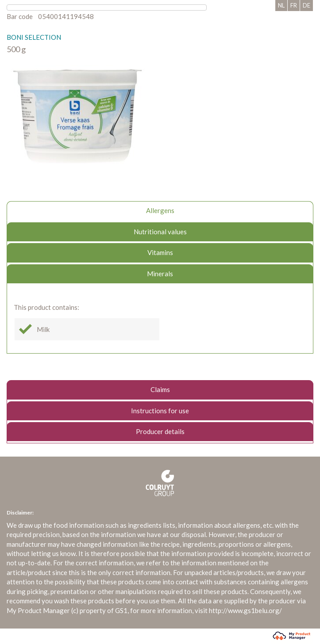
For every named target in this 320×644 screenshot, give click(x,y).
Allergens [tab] (160, 210)
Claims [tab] (160, 389)
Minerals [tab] (160, 274)
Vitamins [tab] (160, 252)
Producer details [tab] (160, 431)
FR (294, 5)
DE (307, 5)
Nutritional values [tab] (160, 232)
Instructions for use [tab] (160, 411)
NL (281, 5)
